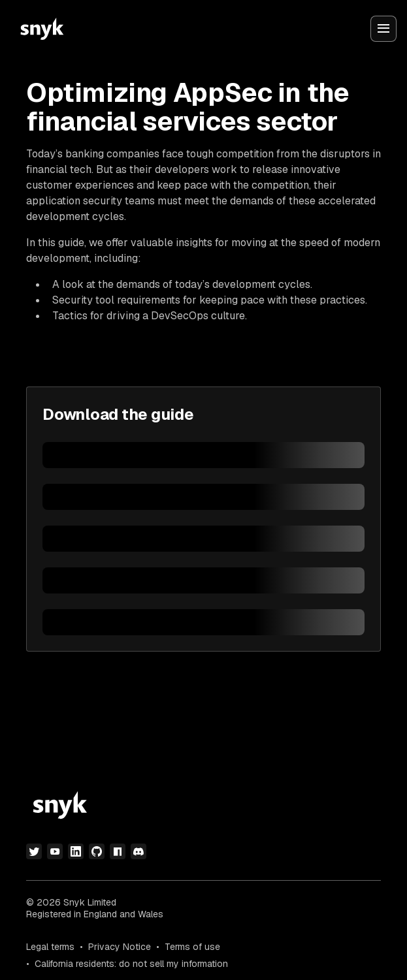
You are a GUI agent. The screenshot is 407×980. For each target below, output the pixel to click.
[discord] (138, 851)
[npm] (118, 851)
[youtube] (55, 851)
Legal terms (50, 947)
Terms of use (192, 947)
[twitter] (34, 851)
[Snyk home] (42, 29)
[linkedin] (76, 851)
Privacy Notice (120, 947)
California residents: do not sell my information (131, 964)
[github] (97, 851)
